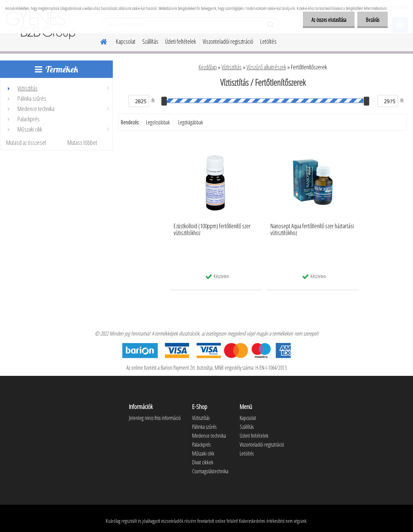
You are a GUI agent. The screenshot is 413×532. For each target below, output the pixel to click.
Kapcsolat (126, 41)
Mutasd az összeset (26, 142)
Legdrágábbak (191, 122)
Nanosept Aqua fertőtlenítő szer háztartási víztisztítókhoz (312, 230)
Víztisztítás (232, 67)
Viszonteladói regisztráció (228, 41)
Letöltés (268, 41)
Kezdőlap (208, 67)
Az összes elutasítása (329, 20)
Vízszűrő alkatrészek (266, 67)
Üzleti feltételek (181, 41)
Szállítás (150, 41)
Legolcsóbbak (158, 122)
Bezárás (372, 20)
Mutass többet (82, 142)
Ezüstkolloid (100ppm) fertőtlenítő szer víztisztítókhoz (212, 230)
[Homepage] (99, 41)
